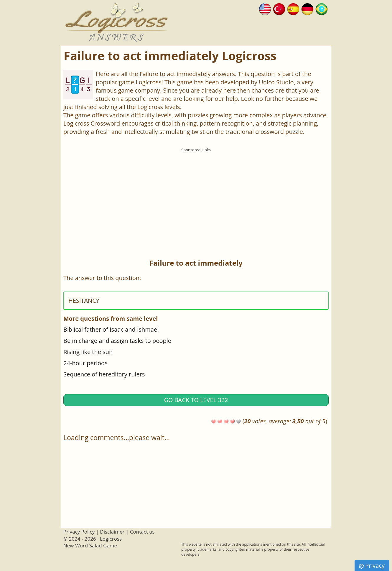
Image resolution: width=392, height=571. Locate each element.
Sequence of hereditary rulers (104, 374)
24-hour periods (85, 363)
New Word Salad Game (90, 546)
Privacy (372, 566)
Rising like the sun (88, 352)
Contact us (142, 532)
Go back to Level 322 (196, 400)
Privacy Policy (79, 532)
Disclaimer (112, 532)
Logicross (111, 539)
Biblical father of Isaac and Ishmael (111, 329)
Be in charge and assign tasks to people (117, 341)
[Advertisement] (196, 196)
